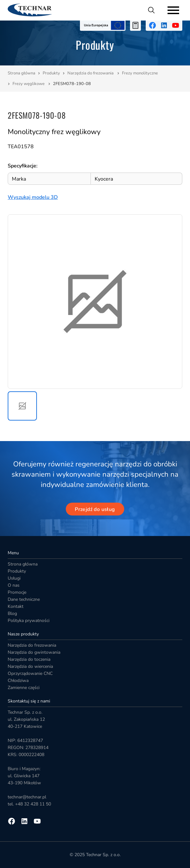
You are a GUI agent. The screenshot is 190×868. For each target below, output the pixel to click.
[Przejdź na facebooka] (152, 25)
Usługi (14, 578)
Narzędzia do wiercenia (30, 666)
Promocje (17, 592)
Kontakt (16, 606)
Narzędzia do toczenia (29, 659)
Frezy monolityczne (140, 73)
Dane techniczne (24, 599)
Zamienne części (24, 688)
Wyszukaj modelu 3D (33, 197)
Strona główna (22, 73)
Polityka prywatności (29, 621)
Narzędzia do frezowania (91, 73)
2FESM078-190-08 (72, 84)
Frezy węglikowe (29, 84)
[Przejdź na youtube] (176, 25)
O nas (14, 585)
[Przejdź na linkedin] (164, 25)
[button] (22, 406)
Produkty (51, 73)
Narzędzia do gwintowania (34, 652)
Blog (12, 613)
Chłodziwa (18, 681)
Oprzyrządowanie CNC (30, 673)
